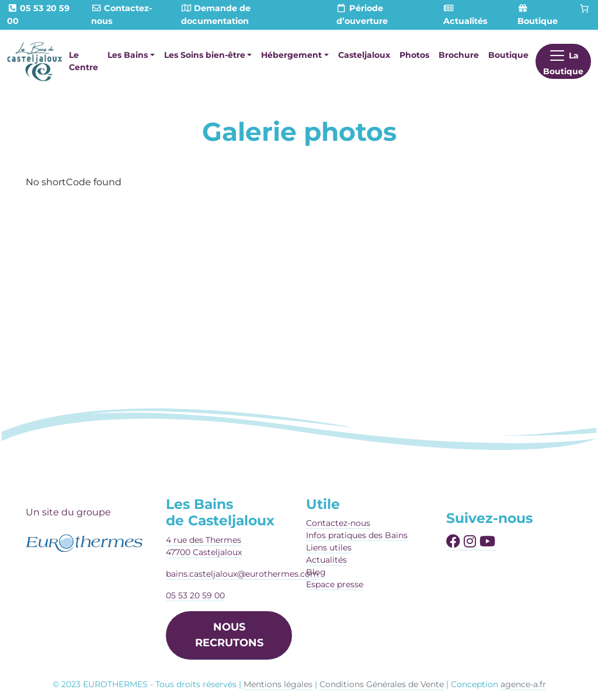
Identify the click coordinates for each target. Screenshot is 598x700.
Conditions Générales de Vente (382, 684)
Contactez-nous (338, 523)
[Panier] (585, 9)
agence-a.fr (523, 684)
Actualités (326, 560)
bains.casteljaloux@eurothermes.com (242, 574)
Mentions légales (278, 684)
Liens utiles (329, 547)
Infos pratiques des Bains (357, 535)
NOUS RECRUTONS (229, 635)
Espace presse (335, 584)
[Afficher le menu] (563, 61)
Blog (316, 572)
